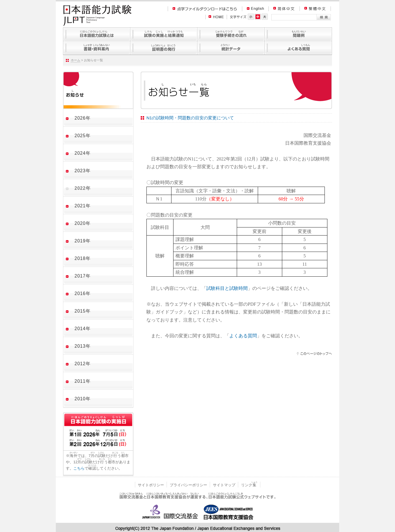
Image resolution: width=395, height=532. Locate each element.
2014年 (83, 329)
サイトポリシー (151, 485)
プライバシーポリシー (188, 485)
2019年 (83, 241)
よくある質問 (243, 336)
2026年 (83, 118)
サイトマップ (224, 485)
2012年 (83, 364)
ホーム (76, 60)
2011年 (83, 381)
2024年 (83, 153)
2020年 (83, 223)
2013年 (83, 346)
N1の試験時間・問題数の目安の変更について (190, 118)
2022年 (83, 188)
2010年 (83, 399)
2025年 (83, 136)
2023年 (83, 171)
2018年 (83, 258)
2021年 (83, 206)
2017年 (83, 276)
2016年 (83, 293)
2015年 (83, 311)
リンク (249, 485)
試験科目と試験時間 (227, 288)
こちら (79, 468)
